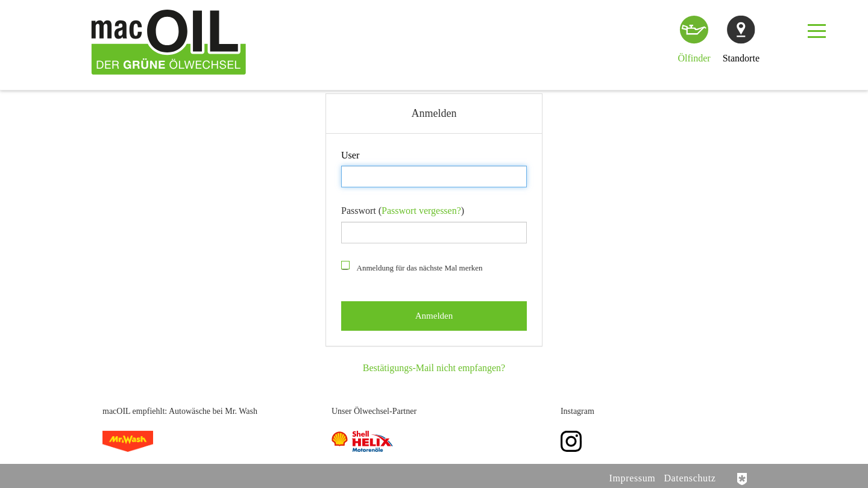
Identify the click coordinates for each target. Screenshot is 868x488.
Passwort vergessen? (421, 211)
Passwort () (403, 211)
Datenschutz (690, 478)
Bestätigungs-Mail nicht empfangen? (434, 368)
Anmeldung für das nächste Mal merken (412, 267)
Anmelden (379, 155)
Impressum (633, 478)
